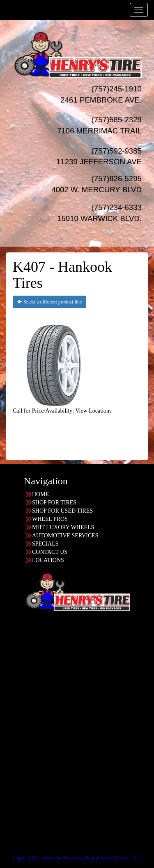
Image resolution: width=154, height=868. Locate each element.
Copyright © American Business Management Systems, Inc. (77, 857)
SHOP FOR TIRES (54, 503)
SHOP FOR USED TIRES (62, 511)
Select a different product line (49, 302)
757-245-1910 (33, 736)
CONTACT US (50, 552)
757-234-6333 (33, 703)
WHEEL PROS (50, 519)
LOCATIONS (48, 560)
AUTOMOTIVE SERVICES (65, 535)
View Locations (93, 411)
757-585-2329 (33, 769)
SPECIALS (45, 544)
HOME (40, 494)
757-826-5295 (33, 671)
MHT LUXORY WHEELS (63, 527)
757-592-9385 (33, 802)
